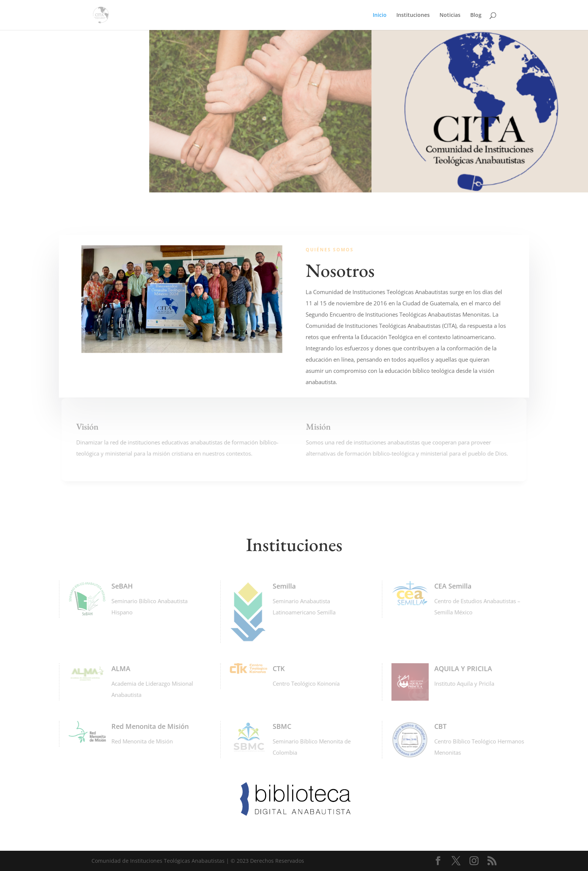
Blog (476, 15)
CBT (439, 726)
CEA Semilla (452, 586)
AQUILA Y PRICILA (462, 668)
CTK (278, 668)
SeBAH (121, 586)
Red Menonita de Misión (148, 726)
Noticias (450, 15)
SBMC (281, 726)
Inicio (380, 15)
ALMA (120, 668)
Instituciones (413, 15)
